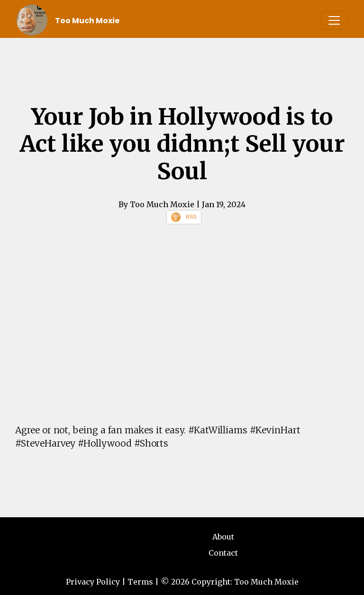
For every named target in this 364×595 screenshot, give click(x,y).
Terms (140, 582)
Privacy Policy (93, 582)
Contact (223, 553)
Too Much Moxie (87, 21)
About (223, 537)
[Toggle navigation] (334, 20)
